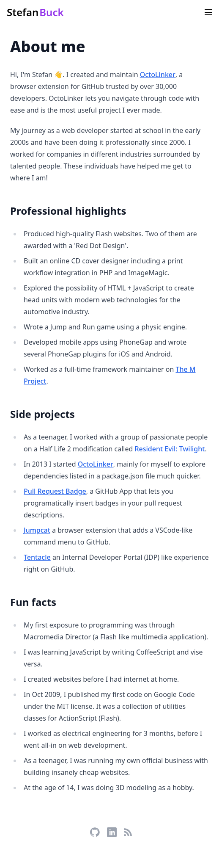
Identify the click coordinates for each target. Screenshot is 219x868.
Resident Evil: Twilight (170, 449)
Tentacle (37, 557)
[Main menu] (208, 12)
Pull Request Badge (55, 491)
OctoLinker (158, 75)
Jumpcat (37, 530)
